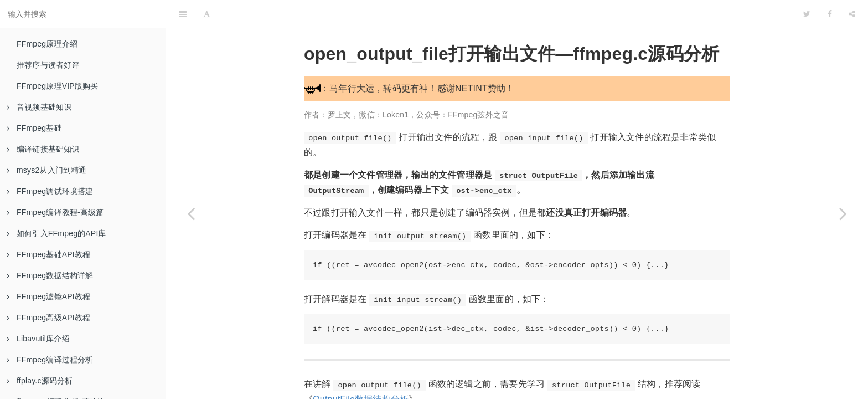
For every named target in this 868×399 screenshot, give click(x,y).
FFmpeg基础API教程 (48, 254)
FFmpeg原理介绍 (47, 44)
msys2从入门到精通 (47, 170)
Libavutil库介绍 (38, 339)
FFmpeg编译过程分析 (50, 360)
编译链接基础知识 (43, 149)
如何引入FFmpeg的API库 (56, 233)
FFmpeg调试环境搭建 (50, 191)
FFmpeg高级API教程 (48, 318)
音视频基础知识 (39, 107)
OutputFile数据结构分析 (361, 372)
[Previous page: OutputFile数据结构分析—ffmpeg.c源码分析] (191, 213)
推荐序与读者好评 (48, 65)
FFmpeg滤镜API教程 (48, 296)
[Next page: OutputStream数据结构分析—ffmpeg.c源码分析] (843, 213)
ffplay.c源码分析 (40, 381)
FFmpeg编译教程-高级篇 (55, 212)
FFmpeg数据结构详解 (50, 275)
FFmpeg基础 (34, 128)
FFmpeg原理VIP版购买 (58, 86)
